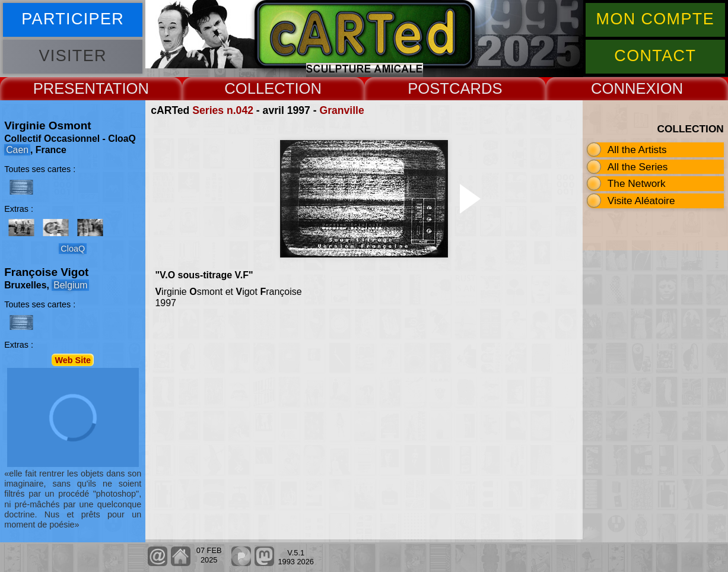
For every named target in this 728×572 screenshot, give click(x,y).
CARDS (476, 88)
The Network (637, 183)
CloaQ (73, 249)
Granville (341, 110)
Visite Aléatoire (641, 201)
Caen (17, 150)
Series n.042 (223, 110)
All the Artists (637, 150)
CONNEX (624, 88)
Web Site (73, 360)
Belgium (70, 285)
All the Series (638, 167)
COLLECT (259, 88)
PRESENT (69, 88)
